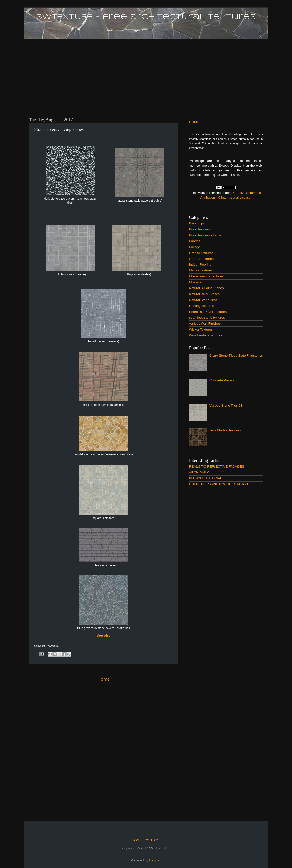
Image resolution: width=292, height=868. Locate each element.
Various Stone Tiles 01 (226, 405)
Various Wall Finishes (205, 324)
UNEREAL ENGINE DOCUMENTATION (219, 484)
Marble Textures (201, 270)
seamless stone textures (207, 318)
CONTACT (152, 840)
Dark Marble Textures (225, 430)
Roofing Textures (202, 306)
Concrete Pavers (222, 380)
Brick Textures (200, 229)
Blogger (155, 860)
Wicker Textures (201, 329)
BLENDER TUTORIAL (206, 478)
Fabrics (195, 241)
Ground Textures (201, 259)
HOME (194, 122)
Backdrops (197, 223)
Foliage (195, 247)
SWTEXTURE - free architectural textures (146, 17)
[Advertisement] (146, 75)
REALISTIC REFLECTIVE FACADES (217, 466)
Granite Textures (201, 253)
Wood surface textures (206, 335)
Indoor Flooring (200, 264)
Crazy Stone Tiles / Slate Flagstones (236, 355)
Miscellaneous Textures (206, 276)
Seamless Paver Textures (208, 312)
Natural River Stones (205, 294)
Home (104, 679)
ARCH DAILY (199, 472)
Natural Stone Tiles (203, 300)
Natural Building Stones (207, 288)
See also (104, 635)
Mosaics (195, 282)
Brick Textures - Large (205, 235)
